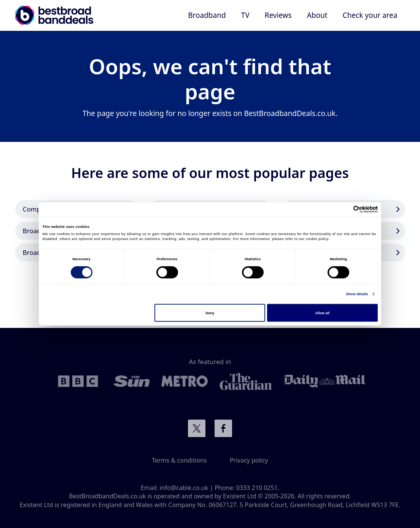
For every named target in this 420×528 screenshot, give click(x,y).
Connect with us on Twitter (197, 428)
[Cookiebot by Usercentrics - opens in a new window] (344, 209)
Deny (210, 313)
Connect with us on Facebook (223, 428)
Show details (357, 294)
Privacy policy (249, 460)
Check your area (370, 15)
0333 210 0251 (257, 488)
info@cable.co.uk (184, 488)
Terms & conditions (179, 460)
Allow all (322, 313)
